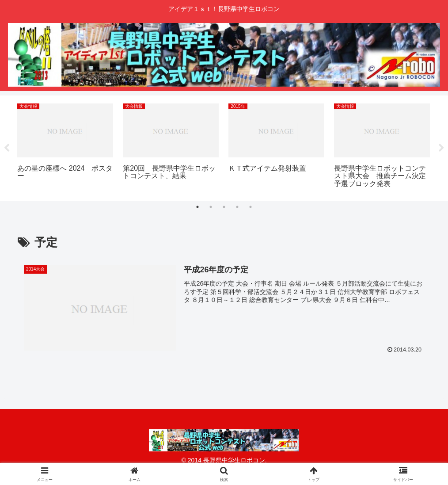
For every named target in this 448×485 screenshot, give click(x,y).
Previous (7, 149)
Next (441, 149)
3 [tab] (224, 207)
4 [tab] (237, 207)
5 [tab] (251, 207)
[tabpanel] (65, 147)
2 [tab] (211, 207)
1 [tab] (197, 207)
